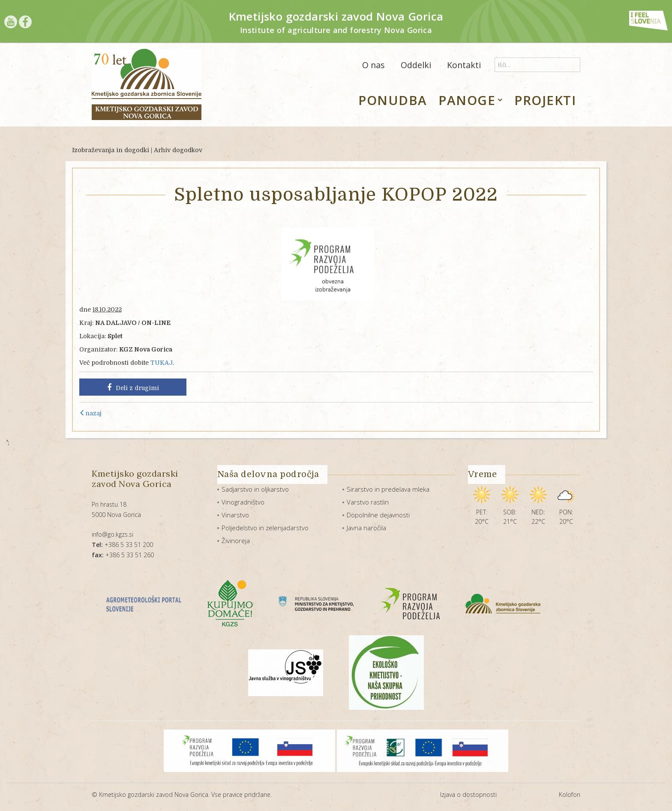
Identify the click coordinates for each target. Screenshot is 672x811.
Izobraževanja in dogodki (111, 150)
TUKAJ (162, 363)
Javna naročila (366, 528)
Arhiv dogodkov (178, 150)
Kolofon (570, 794)
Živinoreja (236, 541)
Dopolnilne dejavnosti (378, 515)
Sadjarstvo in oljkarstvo (255, 489)
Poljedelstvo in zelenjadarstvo (265, 528)
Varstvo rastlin (368, 502)
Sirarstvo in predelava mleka (388, 489)
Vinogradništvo (243, 502)
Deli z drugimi (133, 387)
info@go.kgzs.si (112, 534)
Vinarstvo (235, 515)
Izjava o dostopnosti (468, 794)
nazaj (90, 413)
